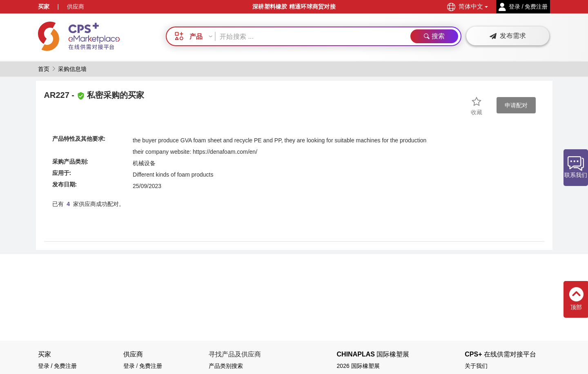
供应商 (76, 7)
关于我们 (476, 366)
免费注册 (151, 366)
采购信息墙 (72, 69)
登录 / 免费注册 (58, 366)
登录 (129, 366)
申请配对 (516, 105)
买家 (44, 7)
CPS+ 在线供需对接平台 (500, 354)
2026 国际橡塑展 (358, 366)
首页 (44, 69)
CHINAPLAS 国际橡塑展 (373, 354)
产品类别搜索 (226, 366)
